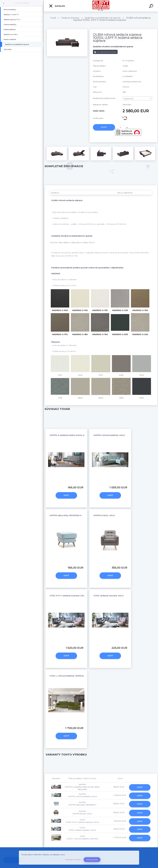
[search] (152, 6)
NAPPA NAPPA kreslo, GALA (82, 812)
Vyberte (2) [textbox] (129, 99)
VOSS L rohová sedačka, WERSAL (67, 676)
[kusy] (122, 128)
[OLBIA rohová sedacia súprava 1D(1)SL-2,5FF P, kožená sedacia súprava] (67, 30)
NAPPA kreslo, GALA (104, 515)
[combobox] (137, 98)
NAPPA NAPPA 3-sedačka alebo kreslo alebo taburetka (82, 787)
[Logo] (101, 6)
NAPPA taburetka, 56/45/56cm (66, 515)
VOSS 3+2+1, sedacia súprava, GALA (68, 596)
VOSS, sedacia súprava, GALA (108, 596)
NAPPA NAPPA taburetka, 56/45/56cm (82, 804)
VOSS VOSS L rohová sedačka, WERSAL (82, 837)
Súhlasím (92, 860)
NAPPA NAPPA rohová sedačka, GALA (82, 795)
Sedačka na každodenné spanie (103, 18)
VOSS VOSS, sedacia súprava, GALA (82, 829)
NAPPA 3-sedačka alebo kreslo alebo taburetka (75, 435)
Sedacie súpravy (22, 3)
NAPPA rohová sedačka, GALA (109, 435)
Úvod (53, 18)
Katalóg (57, 6)
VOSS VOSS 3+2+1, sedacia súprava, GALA (82, 821)
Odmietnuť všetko (73, 860)
